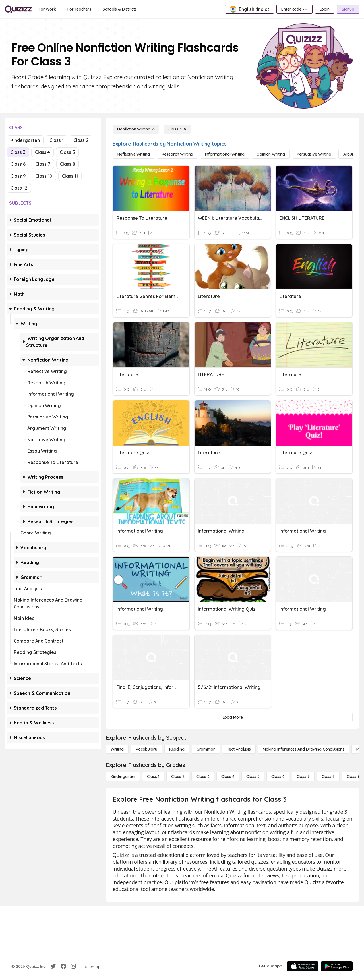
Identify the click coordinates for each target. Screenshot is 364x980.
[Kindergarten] (123, 776)
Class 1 (57, 140)
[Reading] (177, 749)
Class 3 (18, 152)
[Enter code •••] (294, 9)
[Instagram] (73, 966)
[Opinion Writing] (271, 154)
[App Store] (303, 966)
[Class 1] (153, 776)
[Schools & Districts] (120, 9)
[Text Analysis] (239, 749)
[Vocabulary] (146, 749)
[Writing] (117, 749)
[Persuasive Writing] (314, 154)
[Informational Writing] (225, 154)
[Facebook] (63, 966)
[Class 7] (303, 776)
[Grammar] (206, 749)
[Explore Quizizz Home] (18, 9)
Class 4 (43, 152)
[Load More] (233, 717)
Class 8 (68, 164)
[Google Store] (337, 966)
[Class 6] (278, 776)
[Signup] (348, 9)
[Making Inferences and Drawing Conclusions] (304, 749)
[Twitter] (53, 966)
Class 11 (70, 176)
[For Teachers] (79, 9)
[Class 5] (253, 776)
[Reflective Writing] (134, 154)
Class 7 (43, 164)
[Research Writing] (177, 154)
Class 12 (19, 188)
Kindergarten (25, 140)
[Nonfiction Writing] (136, 129)
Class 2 (81, 140)
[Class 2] (178, 776)
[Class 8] (328, 776)
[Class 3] (177, 129)
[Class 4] (228, 776)
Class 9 (18, 176)
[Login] (325, 9)
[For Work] (47, 9)
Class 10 (44, 176)
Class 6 (18, 164)
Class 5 (67, 152)
